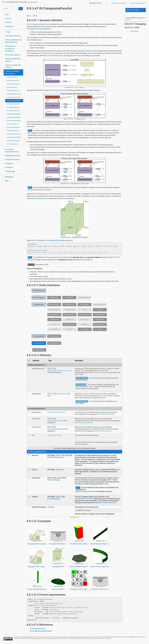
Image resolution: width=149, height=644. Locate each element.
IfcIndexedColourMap (55, 421)
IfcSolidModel (54, 329)
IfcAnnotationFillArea (54, 305)
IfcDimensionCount (54, 435)
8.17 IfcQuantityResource (13, 131)
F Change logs (10, 171)
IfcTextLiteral (85, 329)
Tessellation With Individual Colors (82, 544)
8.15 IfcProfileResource (13, 124)
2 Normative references (13, 36)
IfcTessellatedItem (39, 305)
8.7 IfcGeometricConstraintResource (15, 97)
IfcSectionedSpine (70, 324)
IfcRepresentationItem (39, 291)
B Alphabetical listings (13, 156)
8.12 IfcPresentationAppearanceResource (15, 114)
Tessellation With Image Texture (81, 590)
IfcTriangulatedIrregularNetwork (40, 350)
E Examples (9, 167)
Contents (8, 19)
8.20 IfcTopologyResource (13, 141)
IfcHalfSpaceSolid (54, 319)
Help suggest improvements (119, 3)
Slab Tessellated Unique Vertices (81, 567)
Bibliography (9, 177)
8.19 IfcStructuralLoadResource (15, 137)
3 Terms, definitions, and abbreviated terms (13, 41)
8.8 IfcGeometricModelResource (15, 101)
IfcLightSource (69, 319)
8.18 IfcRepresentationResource (15, 134)
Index (7, 181)
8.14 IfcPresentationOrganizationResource (15, 121)
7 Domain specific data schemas (13, 66)
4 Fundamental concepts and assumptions (10, 48)
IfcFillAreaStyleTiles (85, 315)
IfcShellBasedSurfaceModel (100, 324)
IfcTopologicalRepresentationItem (85, 298)
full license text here (84, 639)
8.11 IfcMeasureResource (13, 111)
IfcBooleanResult (69, 305)
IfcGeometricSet (100, 315)
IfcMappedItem (54, 298)
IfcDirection (100, 310)
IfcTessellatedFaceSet (46, 53)
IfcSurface (69, 329)
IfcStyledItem (69, 298)
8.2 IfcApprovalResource (13, 81)
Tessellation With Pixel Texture (102, 590)
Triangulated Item (58, 567)
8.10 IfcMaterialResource (13, 107)
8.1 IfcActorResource (12, 77)
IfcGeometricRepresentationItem (39, 298)
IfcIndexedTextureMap (56, 429)
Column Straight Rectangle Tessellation (41, 590)
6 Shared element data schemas (13, 60)
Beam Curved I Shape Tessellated (102, 567)
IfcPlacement (85, 319)
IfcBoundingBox (85, 305)
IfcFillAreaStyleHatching (70, 315)
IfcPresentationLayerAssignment (59, 370)
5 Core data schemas (12, 55)
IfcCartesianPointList (42, 199)
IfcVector (100, 329)
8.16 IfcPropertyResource (13, 127)
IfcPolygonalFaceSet (54, 343)
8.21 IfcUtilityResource (12, 144)
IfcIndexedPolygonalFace (55, 336)
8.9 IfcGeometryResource (13, 104)
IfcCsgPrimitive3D (70, 310)
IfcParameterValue (57, 458)
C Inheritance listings (12, 160)
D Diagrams (9, 163)
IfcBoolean (60, 470)
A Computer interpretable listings (12, 151)
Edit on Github (133, 10)
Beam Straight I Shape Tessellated (103, 544)
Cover (7, 15)
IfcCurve (85, 310)
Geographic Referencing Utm (38, 567)
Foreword (8, 22)
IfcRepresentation (99, 372)
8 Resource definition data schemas (12, 72)
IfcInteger (51, 507)
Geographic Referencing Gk (37, 544)
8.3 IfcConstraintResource (13, 84)
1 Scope (8, 32)
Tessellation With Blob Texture (59, 544)
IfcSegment (85, 324)
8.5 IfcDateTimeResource (13, 91)
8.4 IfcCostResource (12, 87)
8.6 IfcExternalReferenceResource (15, 94)
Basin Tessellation (58, 590)
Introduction (9, 26)
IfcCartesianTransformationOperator (55, 310)
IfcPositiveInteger (54, 480)
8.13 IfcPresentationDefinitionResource (15, 117)
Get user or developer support (138, 3)
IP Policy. (109, 639)
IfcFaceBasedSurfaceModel (55, 315)
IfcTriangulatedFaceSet (38, 24)
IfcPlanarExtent (100, 319)
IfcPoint (54, 324)
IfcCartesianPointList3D (89, 51)
